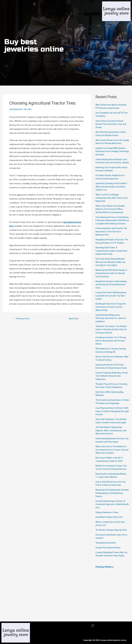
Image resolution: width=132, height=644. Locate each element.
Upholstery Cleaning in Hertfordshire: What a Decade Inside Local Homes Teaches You (111, 196)
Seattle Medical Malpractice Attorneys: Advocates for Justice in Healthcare (112, 334)
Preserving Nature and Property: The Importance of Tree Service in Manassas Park (111, 244)
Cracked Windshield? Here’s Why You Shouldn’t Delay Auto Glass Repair (111, 588)
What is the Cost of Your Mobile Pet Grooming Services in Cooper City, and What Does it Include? (111, 475)
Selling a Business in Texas (108, 541)
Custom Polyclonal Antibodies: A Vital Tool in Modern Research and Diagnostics (112, 395)
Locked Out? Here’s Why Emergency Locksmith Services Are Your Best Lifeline (112, 312)
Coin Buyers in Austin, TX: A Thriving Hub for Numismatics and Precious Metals (111, 357)
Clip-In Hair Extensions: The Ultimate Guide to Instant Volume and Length (111, 445)
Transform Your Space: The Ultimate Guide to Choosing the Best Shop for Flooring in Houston (112, 345)
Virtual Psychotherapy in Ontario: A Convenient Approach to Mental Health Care (112, 533)
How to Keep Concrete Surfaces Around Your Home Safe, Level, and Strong (112, 127)
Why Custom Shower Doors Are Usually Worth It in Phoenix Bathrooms (110, 147)
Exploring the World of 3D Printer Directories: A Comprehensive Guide (111, 384)
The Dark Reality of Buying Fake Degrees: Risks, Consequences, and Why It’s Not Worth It (112, 456)
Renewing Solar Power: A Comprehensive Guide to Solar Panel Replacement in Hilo (110, 267)
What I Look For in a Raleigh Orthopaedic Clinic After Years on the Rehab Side (111, 208)
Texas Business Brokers (107, 575)
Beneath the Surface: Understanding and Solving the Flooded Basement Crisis (110, 301)
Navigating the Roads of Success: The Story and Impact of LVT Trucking (111, 256)
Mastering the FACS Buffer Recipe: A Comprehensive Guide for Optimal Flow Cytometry (112, 289)
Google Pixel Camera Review (109, 580)
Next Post (74, 319)
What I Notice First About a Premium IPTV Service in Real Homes (109, 108)
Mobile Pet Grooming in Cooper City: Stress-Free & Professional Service (111, 495)
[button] (34, 4)
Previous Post (22, 319)
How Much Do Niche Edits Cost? (111, 546)
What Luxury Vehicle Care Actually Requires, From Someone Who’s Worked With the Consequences (111, 219)
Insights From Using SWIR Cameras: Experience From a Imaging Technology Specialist (110, 158)
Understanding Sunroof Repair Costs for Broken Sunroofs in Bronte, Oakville (110, 169)
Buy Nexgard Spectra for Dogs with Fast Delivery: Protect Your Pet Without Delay (112, 323)
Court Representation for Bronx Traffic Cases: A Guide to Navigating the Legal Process (110, 434)
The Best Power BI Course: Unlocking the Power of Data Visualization (109, 406)
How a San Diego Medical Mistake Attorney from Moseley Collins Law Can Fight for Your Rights (112, 278)
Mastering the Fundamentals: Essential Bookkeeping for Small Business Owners (111, 522)
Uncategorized (16, 109)
